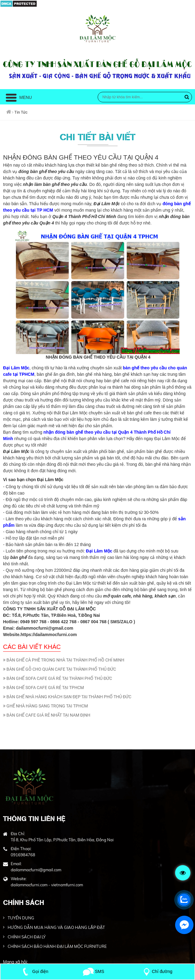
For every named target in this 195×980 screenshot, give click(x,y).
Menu (19, 97)
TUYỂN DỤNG (21, 918)
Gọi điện (34, 971)
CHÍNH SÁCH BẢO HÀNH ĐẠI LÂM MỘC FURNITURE (57, 946)
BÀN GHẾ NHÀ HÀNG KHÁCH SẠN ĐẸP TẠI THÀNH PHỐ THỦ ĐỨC (67, 697)
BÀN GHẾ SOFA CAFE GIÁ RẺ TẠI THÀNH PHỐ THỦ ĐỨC (58, 678)
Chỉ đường (157, 971)
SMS (94, 971)
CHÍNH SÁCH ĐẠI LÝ (27, 937)
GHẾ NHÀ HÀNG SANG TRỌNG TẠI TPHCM (45, 706)
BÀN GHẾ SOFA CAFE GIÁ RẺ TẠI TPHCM (43, 688)
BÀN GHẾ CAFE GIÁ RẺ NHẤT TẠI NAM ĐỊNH (47, 715)
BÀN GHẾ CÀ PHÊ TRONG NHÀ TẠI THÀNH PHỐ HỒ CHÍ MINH (64, 660)
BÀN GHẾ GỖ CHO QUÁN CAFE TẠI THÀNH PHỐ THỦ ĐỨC (60, 669)
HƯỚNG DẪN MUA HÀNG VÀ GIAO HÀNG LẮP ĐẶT (56, 927)
